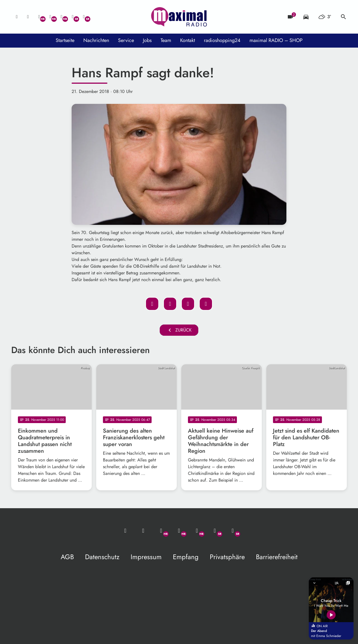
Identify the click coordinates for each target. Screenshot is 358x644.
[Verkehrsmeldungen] (306, 17)
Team (166, 40)
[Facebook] (50, 17)
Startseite (65, 40)
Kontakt (188, 40)
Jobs (147, 40)
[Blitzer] (290, 17)
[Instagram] (62, 17)
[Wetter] (325, 17)
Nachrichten (96, 40)
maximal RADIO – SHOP (276, 40)
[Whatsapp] (39, 17)
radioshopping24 (222, 40)
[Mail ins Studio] (17, 17)
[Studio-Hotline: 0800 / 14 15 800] (28, 17)
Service (126, 40)
